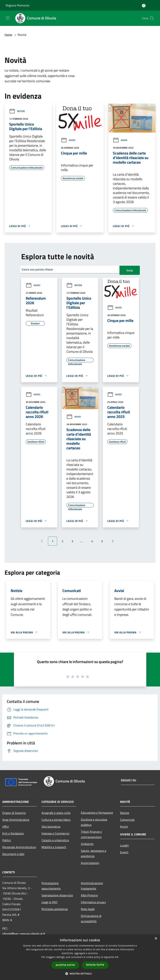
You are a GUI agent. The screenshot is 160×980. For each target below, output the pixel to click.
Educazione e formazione (97, 813)
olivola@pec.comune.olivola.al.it (24, 934)
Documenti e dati (13, 854)
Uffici (6, 826)
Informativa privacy (93, 902)
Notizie (17, 111)
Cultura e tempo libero (56, 820)
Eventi (124, 852)
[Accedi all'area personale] (144, 6)
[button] (80, 974)
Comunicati (127, 820)
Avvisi (68, 140)
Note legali (88, 909)
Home (8, 35)
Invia (130, 270)
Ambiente (87, 844)
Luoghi (124, 845)
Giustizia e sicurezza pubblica (94, 822)
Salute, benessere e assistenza (94, 853)
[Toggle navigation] (8, 18)
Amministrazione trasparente (92, 886)
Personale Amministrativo (19, 847)
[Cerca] (152, 18)
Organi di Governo (14, 813)
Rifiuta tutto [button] (95, 965)
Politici (7, 840)
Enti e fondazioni (13, 833)
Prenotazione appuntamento (51, 886)
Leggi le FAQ (49, 902)
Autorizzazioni (90, 863)
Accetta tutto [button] (65, 965)
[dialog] (80, 957)
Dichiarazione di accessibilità (91, 918)
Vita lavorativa (51, 826)
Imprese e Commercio (55, 833)
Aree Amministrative (16, 820)
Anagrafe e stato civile (56, 813)
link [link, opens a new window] (117, 957)
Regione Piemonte (18, 5)
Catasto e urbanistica (55, 840)
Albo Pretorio (89, 895)
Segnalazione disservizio (57, 895)
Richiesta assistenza (55, 909)
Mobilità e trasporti (54, 847)
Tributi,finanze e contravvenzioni (91, 834)
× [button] (156, 939)
